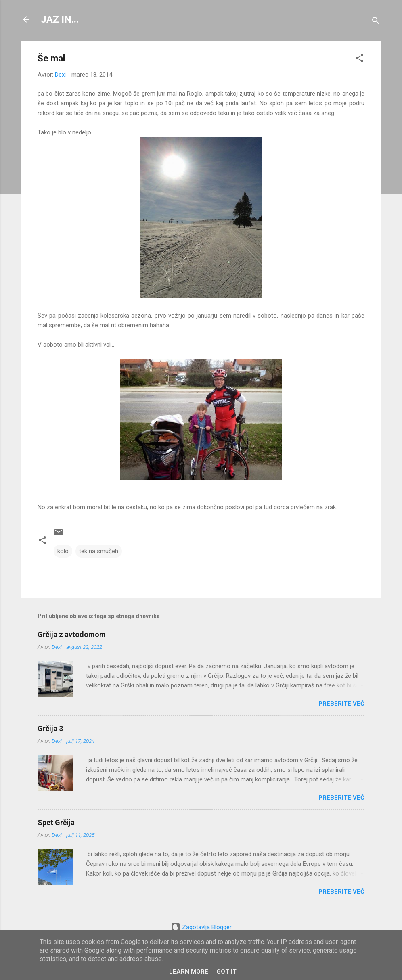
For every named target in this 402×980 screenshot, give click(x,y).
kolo (63, 551)
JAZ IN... (60, 19)
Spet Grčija (56, 822)
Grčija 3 (50, 728)
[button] (360, 60)
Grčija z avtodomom (72, 634)
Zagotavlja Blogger (201, 927)
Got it (226, 972)
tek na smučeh (99, 551)
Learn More (189, 972)
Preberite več (341, 704)
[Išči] (376, 22)
